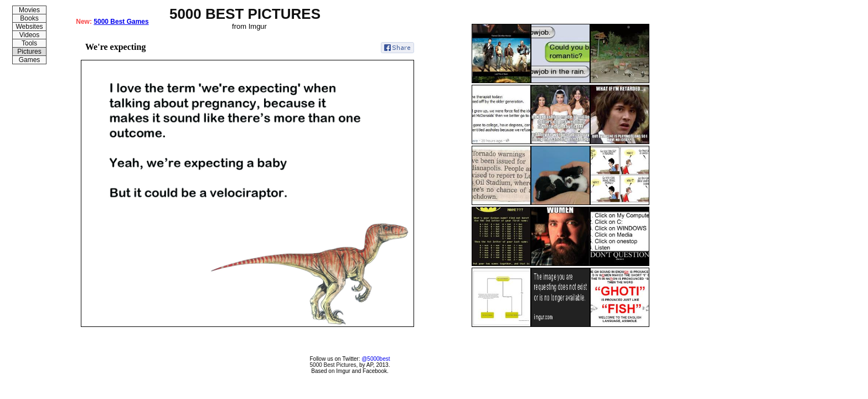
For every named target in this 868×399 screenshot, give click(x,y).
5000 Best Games (121, 22)
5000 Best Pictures (333, 365)
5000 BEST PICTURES (245, 14)
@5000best (376, 359)
